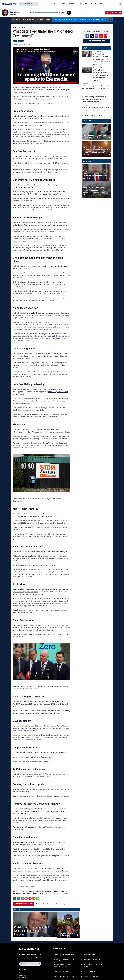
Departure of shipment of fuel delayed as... (66, 934)
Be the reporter (23, 975)
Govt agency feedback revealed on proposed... (66, 920)
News (18, 27)
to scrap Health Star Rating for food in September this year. (47, 552)
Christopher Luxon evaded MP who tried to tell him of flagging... (32, 931)
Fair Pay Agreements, (27, 156)
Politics (23, 27)
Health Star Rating (23, 570)
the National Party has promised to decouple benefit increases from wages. (41, 225)
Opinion (94, 4)
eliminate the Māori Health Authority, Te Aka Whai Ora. (33, 516)
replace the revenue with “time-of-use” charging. (43, 713)
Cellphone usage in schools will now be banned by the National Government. (40, 753)
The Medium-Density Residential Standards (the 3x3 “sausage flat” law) (38, 726)
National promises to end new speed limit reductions (31, 842)
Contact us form (24, 973)
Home (14, 27)
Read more (96, 58)
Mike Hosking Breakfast (14, 13)
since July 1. (42, 118)
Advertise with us (24, 978)
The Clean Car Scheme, (21, 625)
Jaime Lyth (16, 45)
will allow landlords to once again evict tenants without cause (48, 313)
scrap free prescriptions (36, 116)
